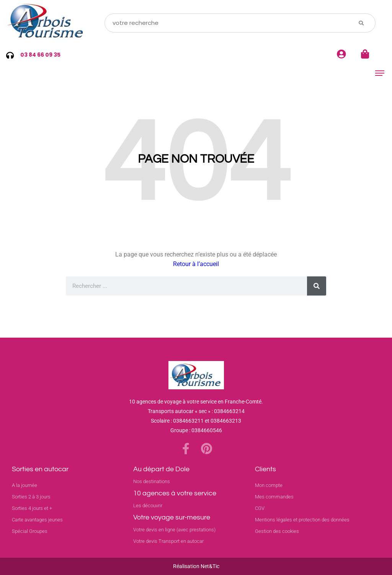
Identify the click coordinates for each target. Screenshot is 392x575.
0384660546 (207, 430)
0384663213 (226, 421)
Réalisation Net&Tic (196, 566)
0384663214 (229, 411)
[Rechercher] (317, 286)
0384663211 (188, 421)
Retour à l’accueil (196, 264)
